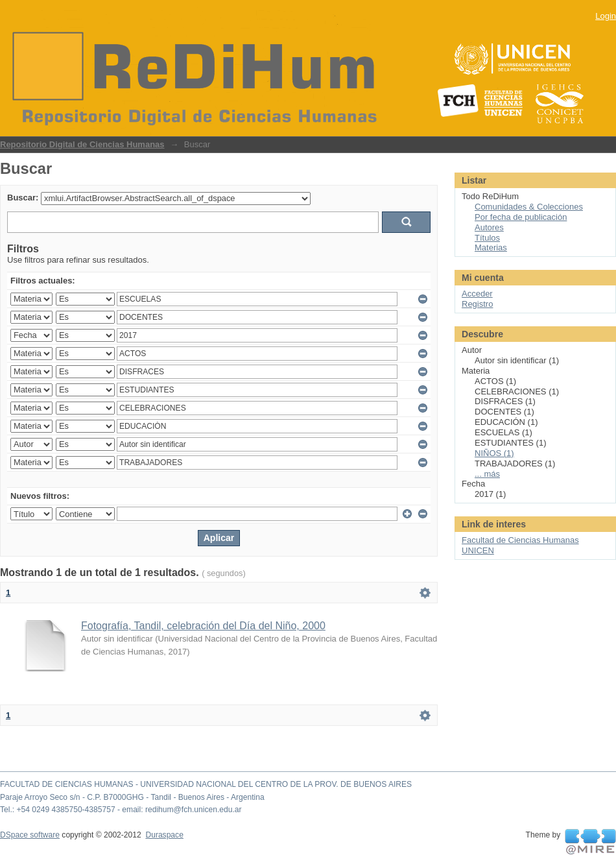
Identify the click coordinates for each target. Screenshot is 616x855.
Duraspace (164, 835)
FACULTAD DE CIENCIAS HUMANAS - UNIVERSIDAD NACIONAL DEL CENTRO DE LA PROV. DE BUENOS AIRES (206, 784)
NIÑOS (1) (494, 453)
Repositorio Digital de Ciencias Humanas (82, 144)
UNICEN (478, 550)
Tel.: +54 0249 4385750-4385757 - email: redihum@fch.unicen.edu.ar (121, 810)
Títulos (487, 238)
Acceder (477, 294)
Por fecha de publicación (521, 217)
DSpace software (30, 835)
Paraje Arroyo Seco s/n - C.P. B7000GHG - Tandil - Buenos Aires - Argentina (132, 797)
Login (606, 16)
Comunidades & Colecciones (529, 207)
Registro (477, 304)
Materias (491, 247)
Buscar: (23, 198)
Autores (489, 227)
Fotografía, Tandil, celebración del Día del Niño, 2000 (203, 626)
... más (487, 474)
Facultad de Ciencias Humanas (520, 540)
